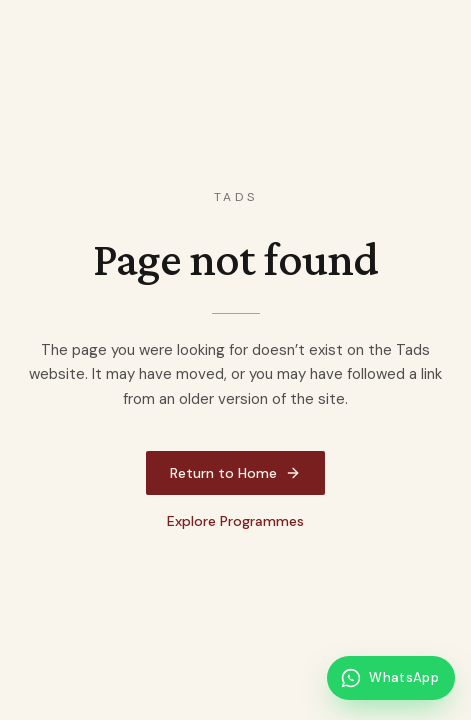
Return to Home (235, 473)
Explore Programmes (235, 521)
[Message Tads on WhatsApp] (391, 678)
